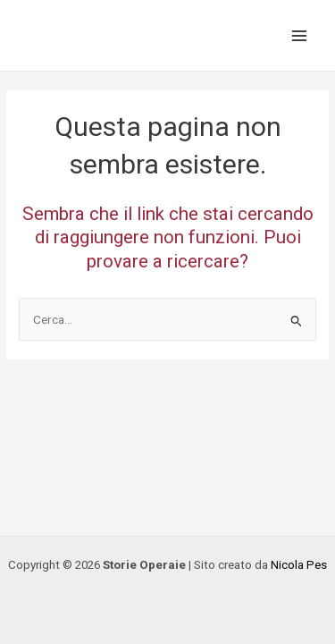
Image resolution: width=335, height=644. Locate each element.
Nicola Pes (299, 565)
